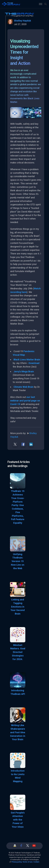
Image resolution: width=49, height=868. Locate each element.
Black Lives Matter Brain (27, 360)
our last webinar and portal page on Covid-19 (25, 401)
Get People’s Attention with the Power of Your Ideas (18, 820)
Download (34, 363)
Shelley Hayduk (22, 21)
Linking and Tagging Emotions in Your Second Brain (18, 607)
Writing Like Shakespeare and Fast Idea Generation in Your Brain (18, 732)
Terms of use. (28, 862)
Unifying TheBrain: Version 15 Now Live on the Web (18, 561)
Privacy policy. (17, 862)
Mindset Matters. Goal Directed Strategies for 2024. (18, 652)
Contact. (37, 862)
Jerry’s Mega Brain (24, 372)
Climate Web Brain (24, 387)
